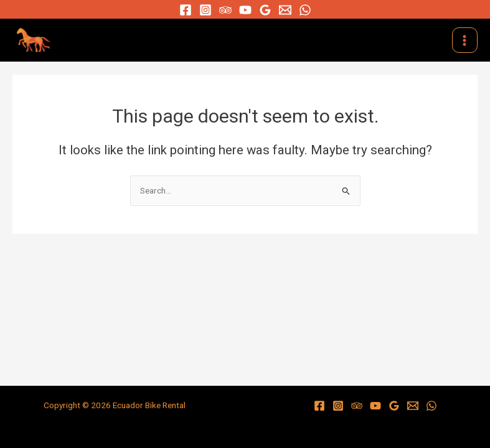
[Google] (265, 10)
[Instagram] (205, 10)
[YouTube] (245, 10)
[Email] (285, 10)
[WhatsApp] (305, 10)
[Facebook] (186, 10)
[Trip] (225, 10)
